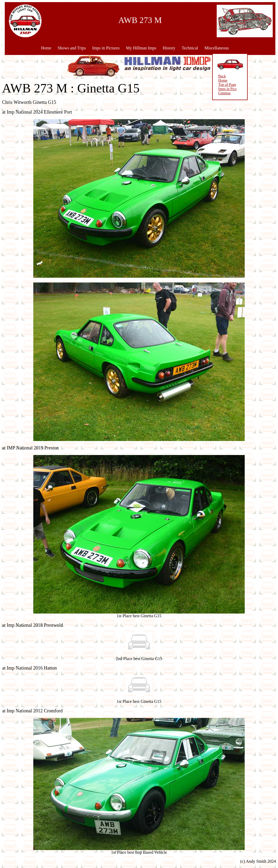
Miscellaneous (216, 48)
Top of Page (220, 85)
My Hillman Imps (141, 48)
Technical (190, 48)
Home (46, 48)
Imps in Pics (220, 89)
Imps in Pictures (106, 48)
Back (215, 76)
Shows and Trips (72, 48)
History (169, 48)
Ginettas (217, 93)
